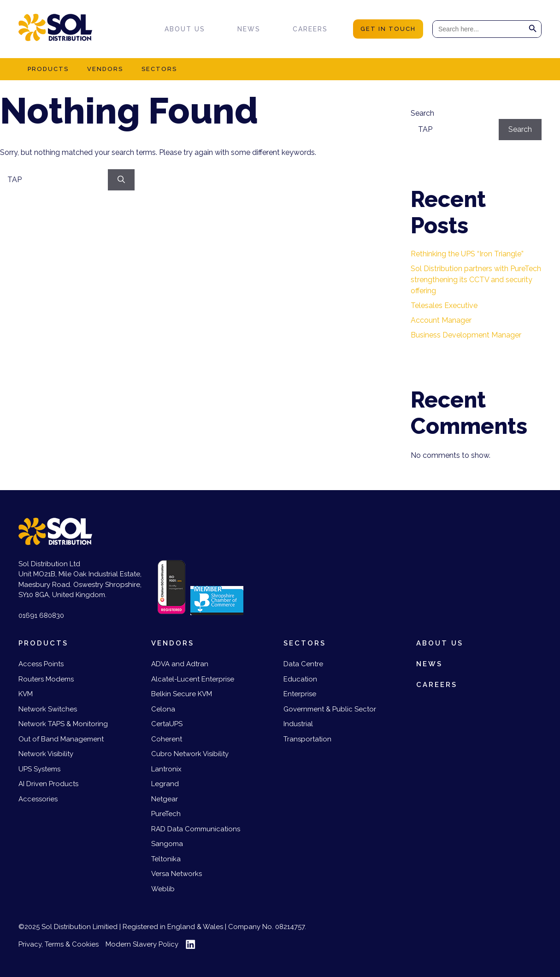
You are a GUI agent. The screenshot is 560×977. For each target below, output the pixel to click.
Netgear (165, 799)
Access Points (41, 664)
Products (48, 69)
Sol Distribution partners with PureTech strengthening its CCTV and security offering (476, 280)
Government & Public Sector (330, 709)
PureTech (166, 814)
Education (300, 679)
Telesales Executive (444, 305)
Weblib (163, 889)
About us (185, 29)
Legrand (165, 784)
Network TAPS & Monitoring (63, 724)
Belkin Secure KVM (182, 694)
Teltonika (166, 859)
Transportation (307, 739)
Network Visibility (46, 754)
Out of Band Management (61, 739)
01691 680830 (41, 616)
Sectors (159, 69)
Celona (163, 709)
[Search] (121, 180)
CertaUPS (167, 724)
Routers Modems (46, 679)
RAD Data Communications (196, 829)
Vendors (105, 69)
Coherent (167, 739)
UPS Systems (39, 769)
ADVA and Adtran (180, 664)
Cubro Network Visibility (190, 754)
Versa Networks (177, 874)
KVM (26, 694)
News (249, 29)
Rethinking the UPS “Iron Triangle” (467, 254)
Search (422, 113)
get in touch (388, 29)
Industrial (298, 724)
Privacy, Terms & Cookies (59, 944)
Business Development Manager (466, 335)
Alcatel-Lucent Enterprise (193, 679)
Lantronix (166, 769)
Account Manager (441, 320)
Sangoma (167, 844)
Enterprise (300, 694)
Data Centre (303, 664)
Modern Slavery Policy (142, 944)
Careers (310, 29)
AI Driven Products (48, 784)
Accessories (38, 799)
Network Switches (48, 709)
